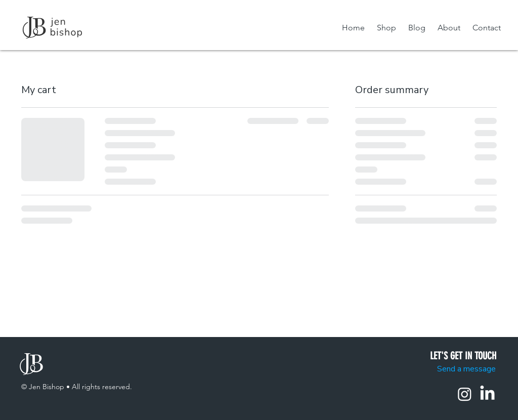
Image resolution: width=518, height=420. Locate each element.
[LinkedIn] (487, 394)
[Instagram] (465, 394)
